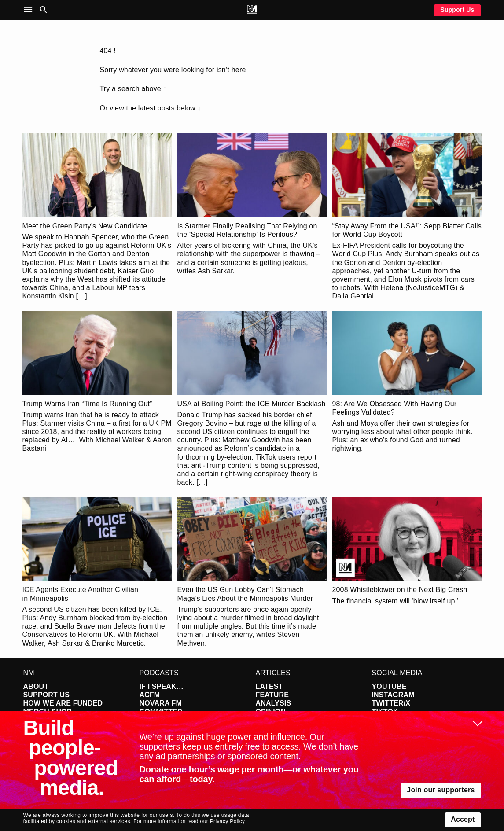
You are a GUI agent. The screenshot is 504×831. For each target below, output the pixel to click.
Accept (463, 819)
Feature (272, 695)
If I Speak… (162, 686)
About (36, 686)
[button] (30, 10)
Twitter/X (391, 703)
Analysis (274, 703)
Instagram (393, 695)
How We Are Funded (63, 703)
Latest (269, 686)
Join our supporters (441, 790)
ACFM (150, 695)
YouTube (389, 686)
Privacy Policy (228, 821)
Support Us (457, 10)
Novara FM (161, 703)
